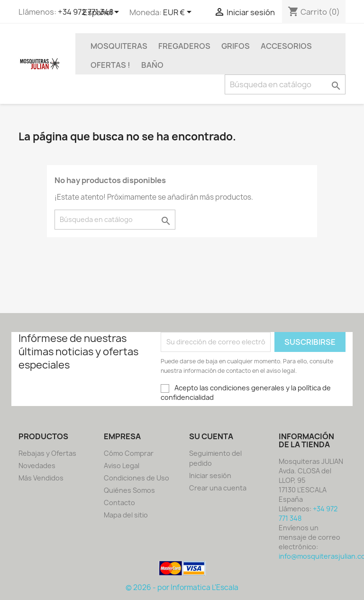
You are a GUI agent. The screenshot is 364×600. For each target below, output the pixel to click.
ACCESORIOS (286, 46)
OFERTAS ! (110, 65)
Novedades (37, 466)
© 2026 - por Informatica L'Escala (182, 587)
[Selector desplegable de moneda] (179, 13)
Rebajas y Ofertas (47, 453)
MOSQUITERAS (119, 46)
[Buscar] (285, 84)
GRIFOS (236, 46)
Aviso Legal (122, 466)
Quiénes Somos (129, 490)
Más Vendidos (41, 478)
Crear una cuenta (218, 488)
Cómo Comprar (129, 453)
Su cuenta (211, 436)
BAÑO (152, 65)
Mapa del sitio (126, 515)
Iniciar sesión (210, 475)
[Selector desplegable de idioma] (103, 13)
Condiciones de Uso (136, 478)
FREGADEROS (184, 46)
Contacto (119, 503)
